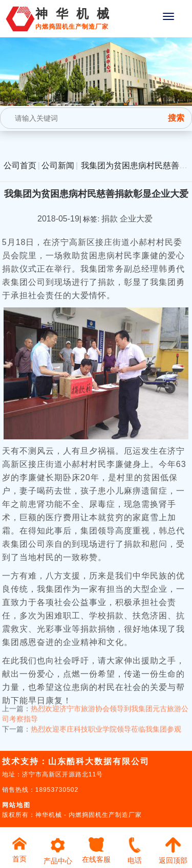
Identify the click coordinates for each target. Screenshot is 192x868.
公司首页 (20, 165)
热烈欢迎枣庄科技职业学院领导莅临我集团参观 (106, 723)
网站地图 (16, 805)
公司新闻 (58, 165)
